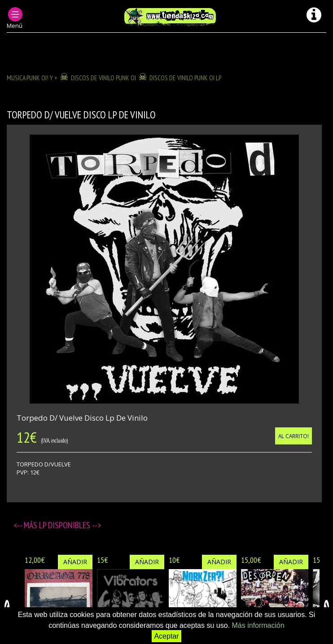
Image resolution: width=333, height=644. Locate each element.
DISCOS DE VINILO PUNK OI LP (185, 78)
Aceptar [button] (166, 636)
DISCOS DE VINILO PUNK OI (103, 78)
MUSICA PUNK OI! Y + (32, 78)
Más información (258, 625)
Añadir (75, 562)
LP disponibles (66, 525)
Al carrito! (294, 436)
